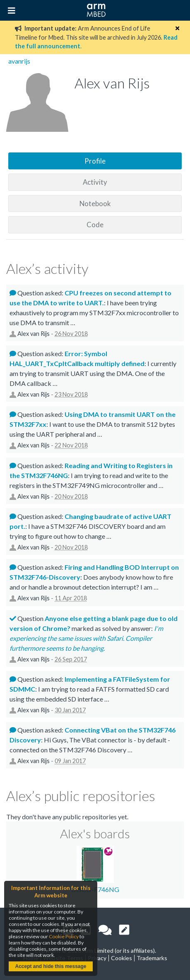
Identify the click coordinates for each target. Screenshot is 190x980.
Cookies (121, 958)
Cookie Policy (64, 936)
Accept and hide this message (51, 966)
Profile (95, 161)
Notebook (95, 203)
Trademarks (152, 958)
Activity (95, 182)
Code (95, 225)
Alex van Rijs (34, 334)
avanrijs (19, 61)
